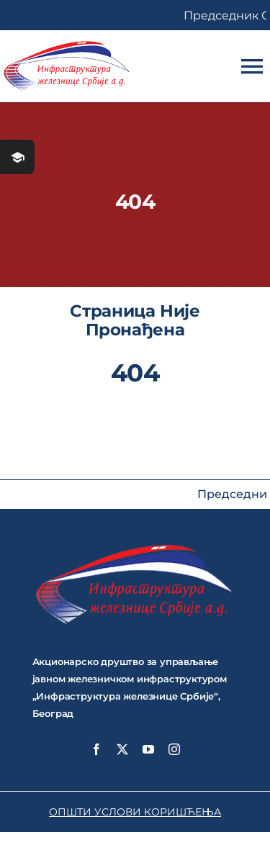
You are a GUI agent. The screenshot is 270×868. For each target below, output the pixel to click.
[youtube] (148, 749)
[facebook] (96, 749)
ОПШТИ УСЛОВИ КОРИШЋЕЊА (135, 812)
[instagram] (174, 749)
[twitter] (122, 749)
